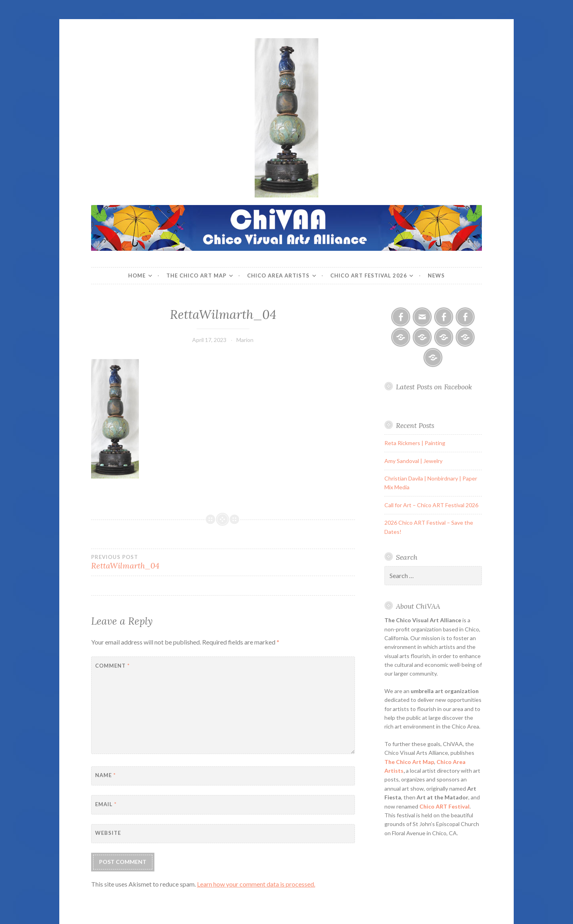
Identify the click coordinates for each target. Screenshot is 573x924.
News (436, 275)
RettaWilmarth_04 (157, 562)
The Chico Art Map (196, 275)
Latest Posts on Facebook (434, 387)
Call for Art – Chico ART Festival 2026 (431, 505)
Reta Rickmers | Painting (415, 443)
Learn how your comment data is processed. (256, 884)
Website (108, 833)
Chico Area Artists (278, 275)
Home (137, 275)
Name (105, 775)
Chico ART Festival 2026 (369, 275)
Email (106, 804)
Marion (245, 340)
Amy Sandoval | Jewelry (413, 461)
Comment (112, 666)
